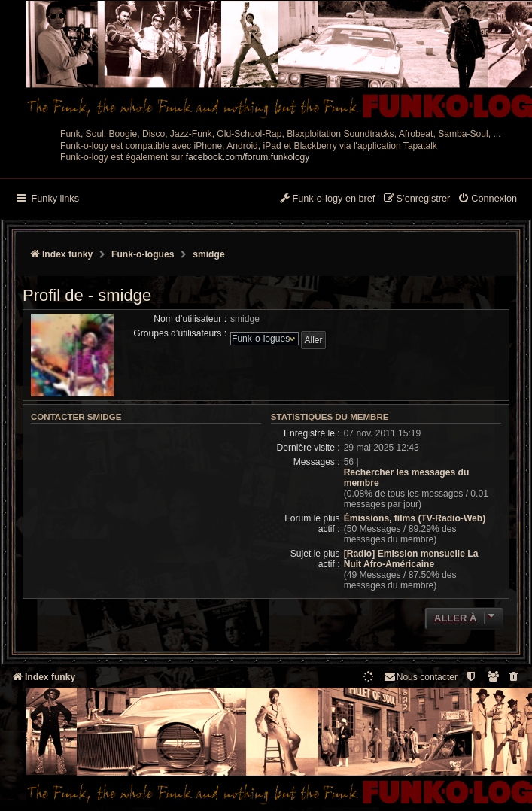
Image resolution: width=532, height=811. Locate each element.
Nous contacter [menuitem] (420, 677)
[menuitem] (487, 199)
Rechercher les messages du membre (407, 478)
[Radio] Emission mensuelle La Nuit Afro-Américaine (411, 559)
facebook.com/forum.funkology (248, 157)
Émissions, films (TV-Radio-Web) (415, 518)
